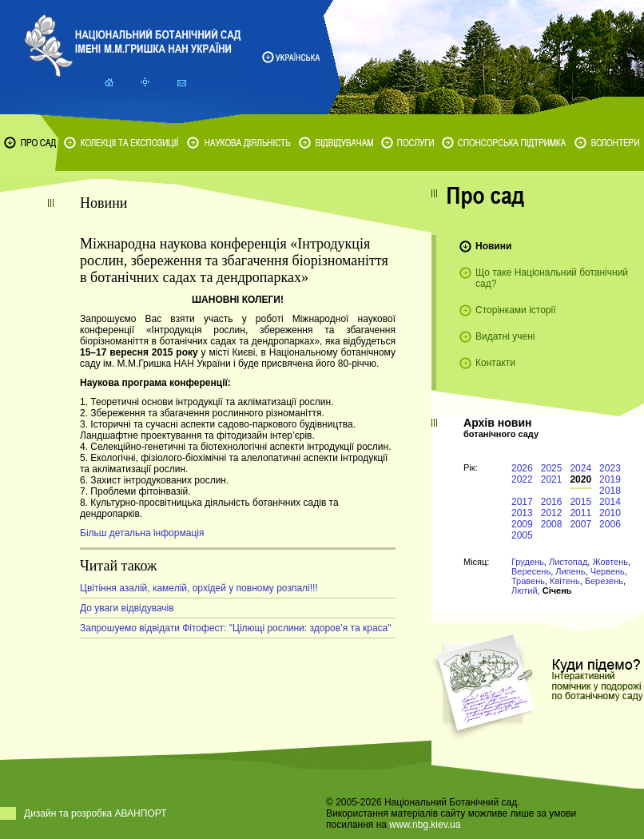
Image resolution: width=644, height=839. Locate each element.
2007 (580, 524)
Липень (570, 571)
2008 (552, 524)
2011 (580, 513)
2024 (580, 468)
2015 (580, 502)
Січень (557, 590)
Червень (608, 571)
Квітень (565, 581)
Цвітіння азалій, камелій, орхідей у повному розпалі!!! (199, 588)
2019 (610, 479)
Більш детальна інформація (142, 533)
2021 (552, 479)
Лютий (525, 590)
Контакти (495, 363)
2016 (552, 502)
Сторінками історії (516, 310)
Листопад (568, 562)
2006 (610, 524)
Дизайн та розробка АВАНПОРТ (95, 813)
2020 (580, 479)
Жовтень (610, 562)
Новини (493, 246)
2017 (522, 502)
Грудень (528, 562)
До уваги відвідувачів (127, 608)
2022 (522, 479)
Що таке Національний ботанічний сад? (552, 278)
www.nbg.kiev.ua (425, 825)
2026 (522, 468)
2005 (522, 535)
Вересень (531, 571)
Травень (528, 581)
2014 (610, 502)
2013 (522, 513)
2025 (552, 468)
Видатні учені (505, 336)
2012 (552, 513)
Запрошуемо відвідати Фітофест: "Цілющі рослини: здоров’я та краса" (236, 628)
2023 (610, 468)
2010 (610, 513)
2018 (610, 491)
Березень (604, 581)
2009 (522, 524)
